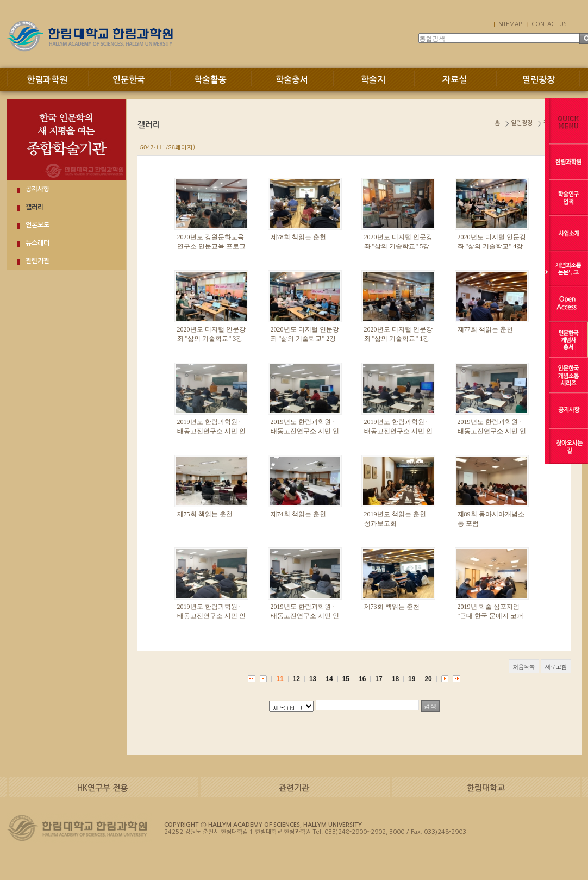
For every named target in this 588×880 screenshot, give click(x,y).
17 (379, 679)
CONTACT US (549, 24)
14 (329, 679)
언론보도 (37, 225)
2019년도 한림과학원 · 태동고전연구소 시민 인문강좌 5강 (492, 431)
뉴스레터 (37, 243)
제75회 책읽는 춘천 (205, 514)
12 (296, 679)
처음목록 (524, 667)
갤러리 (35, 207)
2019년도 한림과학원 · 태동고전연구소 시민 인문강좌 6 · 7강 (398, 431)
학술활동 (210, 80)
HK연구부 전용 (102, 788)
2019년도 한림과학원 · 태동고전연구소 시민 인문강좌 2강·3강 (305, 616)
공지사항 (37, 189)
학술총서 (292, 80)
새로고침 (556, 667)
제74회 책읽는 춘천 (298, 514)
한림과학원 (47, 80)
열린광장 (539, 80)
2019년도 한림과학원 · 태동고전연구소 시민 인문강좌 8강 (305, 431)
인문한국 (129, 80)
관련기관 (37, 261)
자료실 (455, 80)
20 (428, 679)
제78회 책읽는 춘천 (298, 237)
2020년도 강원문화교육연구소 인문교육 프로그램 (211, 246)
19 (412, 679)
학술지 (373, 80)
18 (395, 679)
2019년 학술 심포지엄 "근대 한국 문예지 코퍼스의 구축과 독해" (491, 616)
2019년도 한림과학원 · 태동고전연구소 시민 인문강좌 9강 (211, 431)
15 (346, 679)
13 (313, 679)
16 (362, 679)
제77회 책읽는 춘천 (485, 329)
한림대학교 (486, 788)
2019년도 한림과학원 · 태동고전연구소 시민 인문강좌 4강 (211, 616)
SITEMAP (510, 24)
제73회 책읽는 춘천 (392, 607)
